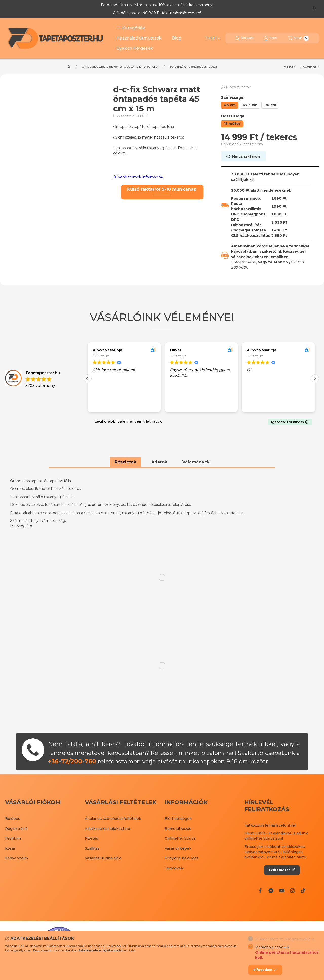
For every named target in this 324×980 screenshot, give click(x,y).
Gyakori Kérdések (135, 48)
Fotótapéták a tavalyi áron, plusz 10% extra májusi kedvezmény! (157, 5)
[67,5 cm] (250, 105)
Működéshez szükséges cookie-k (285, 939)
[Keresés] (245, 38)
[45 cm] (230, 105)
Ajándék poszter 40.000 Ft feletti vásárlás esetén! (157, 13)
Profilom (13, 838)
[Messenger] (271, 891)
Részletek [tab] (125, 462)
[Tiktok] (303, 891)
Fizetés (92, 838)
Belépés (13, 819)
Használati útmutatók (139, 38)
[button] (131, 28)
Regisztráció (16, 829)
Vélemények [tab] (196, 462)
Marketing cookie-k (287, 953)
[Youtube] (281, 891)
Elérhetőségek (178, 819)
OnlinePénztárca (180, 838)
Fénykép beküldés (182, 858)
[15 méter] (232, 124)
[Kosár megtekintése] (298, 38)
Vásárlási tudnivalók (103, 858)
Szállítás (92, 848)
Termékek (174, 868)
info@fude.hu (244, 262)
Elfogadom (265, 970)
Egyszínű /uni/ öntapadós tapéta (193, 67)
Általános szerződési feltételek (113, 819)
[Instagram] (292, 891)
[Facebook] (260, 891)
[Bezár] (315, 9)
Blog (177, 38)
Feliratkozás (282, 870)
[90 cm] (270, 105)
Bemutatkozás (178, 829)
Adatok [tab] (159, 462)
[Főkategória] (69, 67)
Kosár (10, 848)
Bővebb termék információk (138, 177)
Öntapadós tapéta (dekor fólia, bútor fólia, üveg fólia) (120, 67)
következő (310, 67)
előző (290, 67)
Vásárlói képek (178, 848)
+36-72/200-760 (72, 761)
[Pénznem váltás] (212, 38)
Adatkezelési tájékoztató (107, 829)
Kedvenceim (16, 858)
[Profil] (271, 38)
